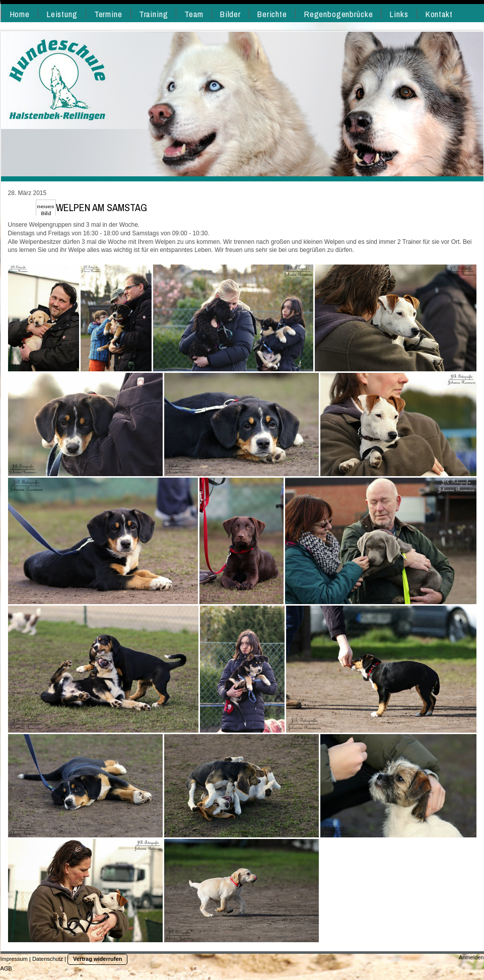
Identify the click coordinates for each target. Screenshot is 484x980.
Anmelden (471, 957)
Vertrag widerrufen (97, 959)
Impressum (14, 959)
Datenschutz (48, 959)
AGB (6, 968)
